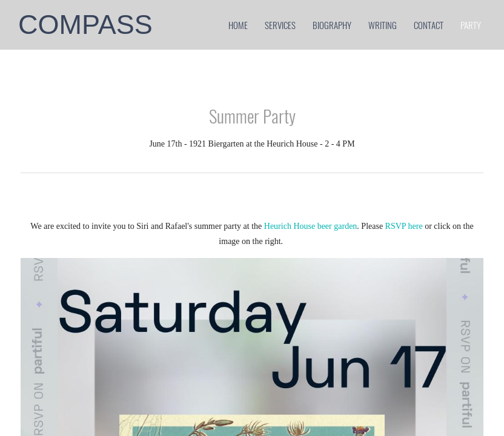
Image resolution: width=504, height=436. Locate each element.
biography (332, 25)
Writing (383, 25)
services (280, 25)
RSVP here (405, 226)
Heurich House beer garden (311, 226)
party (471, 25)
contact (429, 25)
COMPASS (85, 25)
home (238, 25)
